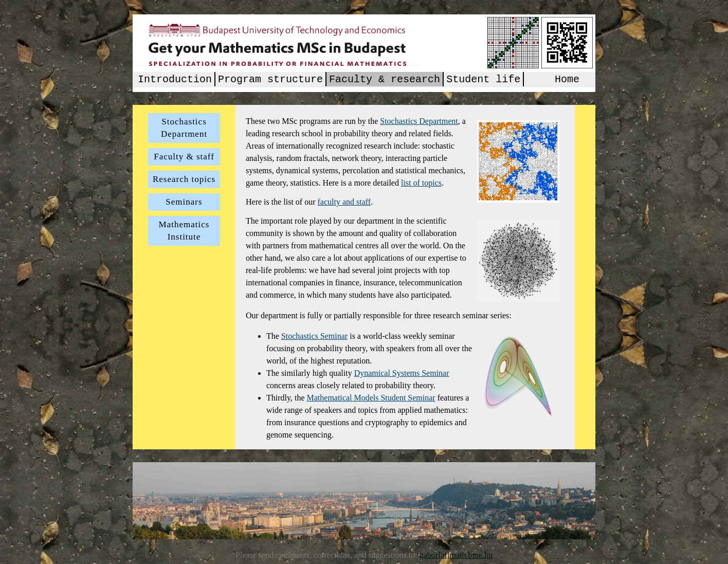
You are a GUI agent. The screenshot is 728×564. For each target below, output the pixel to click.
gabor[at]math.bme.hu (456, 555)
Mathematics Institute (184, 231)
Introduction (175, 80)
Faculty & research (385, 80)
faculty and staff (344, 202)
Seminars (184, 202)
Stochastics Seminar (314, 336)
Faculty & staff (184, 157)
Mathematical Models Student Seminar (371, 398)
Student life (483, 80)
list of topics (421, 183)
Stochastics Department (184, 128)
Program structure (270, 80)
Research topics (184, 179)
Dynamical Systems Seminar (402, 373)
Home (567, 80)
